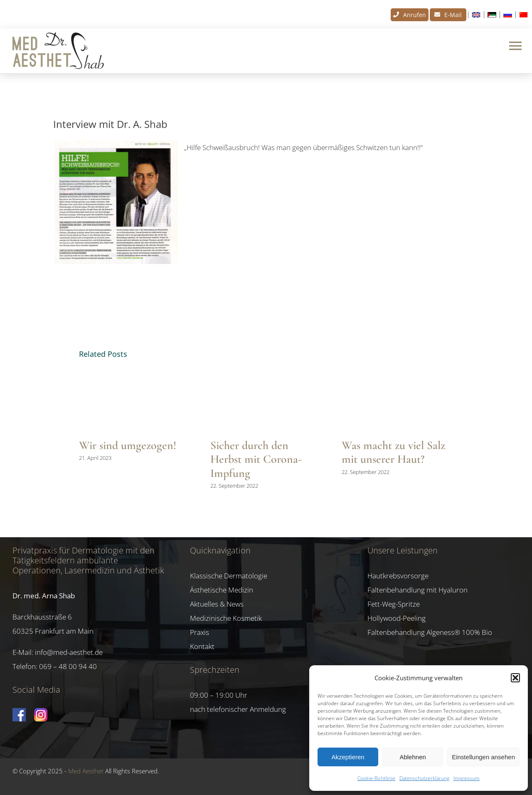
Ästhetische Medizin (222, 590)
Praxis (199, 632)
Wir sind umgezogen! (128, 445)
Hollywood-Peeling (397, 618)
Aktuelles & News (217, 604)
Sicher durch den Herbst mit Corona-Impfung (256, 459)
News (64, 98)
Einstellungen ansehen (483, 757)
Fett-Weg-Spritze (394, 604)
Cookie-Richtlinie (376, 778)
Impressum (467, 778)
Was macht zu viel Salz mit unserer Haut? (393, 452)
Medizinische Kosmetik (226, 618)
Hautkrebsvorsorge (398, 576)
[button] (515, 678)
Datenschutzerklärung (424, 778)
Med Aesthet (87, 771)
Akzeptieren (348, 757)
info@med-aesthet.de (69, 652)
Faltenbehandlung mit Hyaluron (417, 590)
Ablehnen (413, 757)
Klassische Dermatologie (229, 576)
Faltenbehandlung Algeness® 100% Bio (430, 632)
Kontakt (202, 646)
